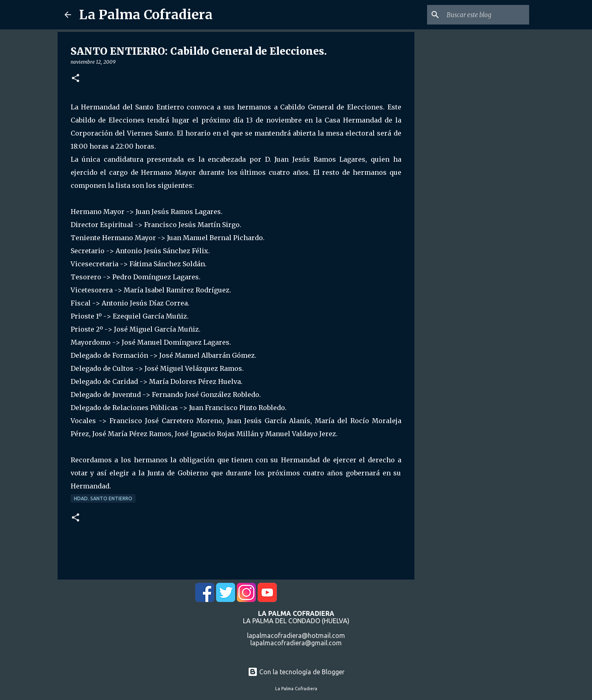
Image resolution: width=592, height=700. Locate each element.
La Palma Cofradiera (146, 15)
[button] (76, 79)
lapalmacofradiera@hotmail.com (296, 635)
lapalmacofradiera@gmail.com (296, 643)
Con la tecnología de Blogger (296, 672)
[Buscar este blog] (486, 15)
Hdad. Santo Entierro (103, 498)
